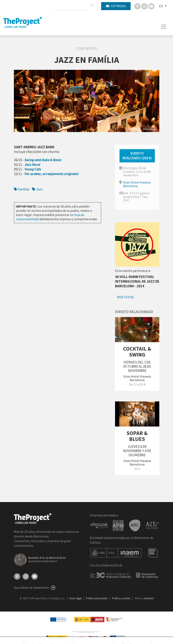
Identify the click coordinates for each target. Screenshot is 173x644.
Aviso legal (76, 598)
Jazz (37, 189)
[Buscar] (92, 5)
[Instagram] (145, 6)
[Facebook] (138, 6)
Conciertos (86, 49)
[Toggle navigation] (164, 27)
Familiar (22, 189)
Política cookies (121, 598)
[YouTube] (35, 576)
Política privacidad (97, 598)
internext (148, 598)
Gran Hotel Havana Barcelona (137, 184)
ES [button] (161, 6)
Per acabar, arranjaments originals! (52, 174)
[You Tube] (151, 6)
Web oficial (126, 297)
